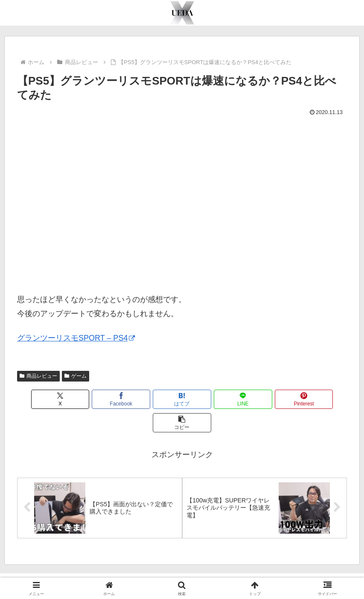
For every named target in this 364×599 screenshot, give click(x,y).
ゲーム (76, 376)
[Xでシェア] (44, 399)
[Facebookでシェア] (99, 399)
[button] (320, 399)
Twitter (185, 573)
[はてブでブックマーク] (154, 399)
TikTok (212, 573)
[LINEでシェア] (210, 399)
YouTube (156, 573)
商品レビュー (38, 376)
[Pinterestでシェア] (265, 399)
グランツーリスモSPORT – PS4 (76, 338)
